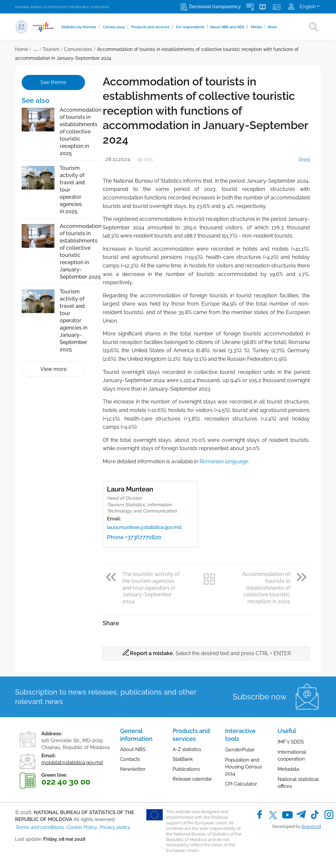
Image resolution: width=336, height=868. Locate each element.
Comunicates (78, 49)
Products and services (151, 27)
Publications (186, 769)
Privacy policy (115, 827)
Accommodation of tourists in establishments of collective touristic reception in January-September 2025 (81, 251)
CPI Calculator (241, 784)
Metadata (288, 769)
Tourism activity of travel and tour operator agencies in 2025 (72, 190)
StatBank (183, 759)
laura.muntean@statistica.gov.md (144, 527)
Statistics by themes (80, 27)
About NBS (133, 749)
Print (300, 160)
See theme (53, 82)
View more (53, 369)
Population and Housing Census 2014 (243, 767)
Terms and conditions (39, 827)
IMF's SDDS (291, 742)
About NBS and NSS (230, 27)
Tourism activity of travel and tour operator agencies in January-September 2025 (73, 320)
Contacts (130, 759)
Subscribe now (260, 697)
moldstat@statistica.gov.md (72, 763)
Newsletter (133, 769)
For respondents (191, 27)
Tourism (51, 49)
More (273, 27)
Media (258, 27)
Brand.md (311, 826)
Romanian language (224, 461)
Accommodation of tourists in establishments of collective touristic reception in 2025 (81, 132)
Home (21, 49)
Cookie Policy (81, 827)
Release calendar (192, 779)
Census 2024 (115, 27)
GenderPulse (240, 750)
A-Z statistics (187, 749)
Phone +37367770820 (134, 537)
